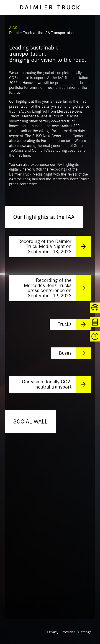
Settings (85, 632)
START (14, 27)
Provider (68, 632)
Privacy (53, 632)
